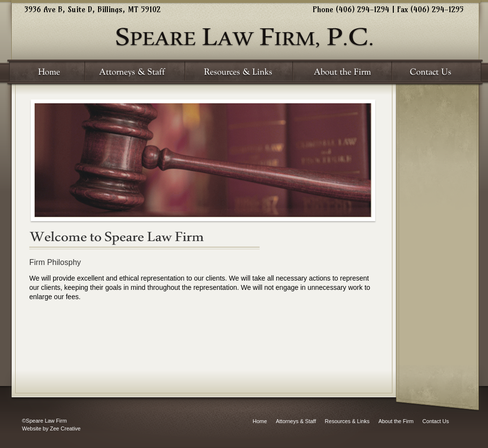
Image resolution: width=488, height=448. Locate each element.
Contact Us (436, 421)
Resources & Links (347, 421)
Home (260, 421)
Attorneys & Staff (296, 421)
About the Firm (396, 421)
